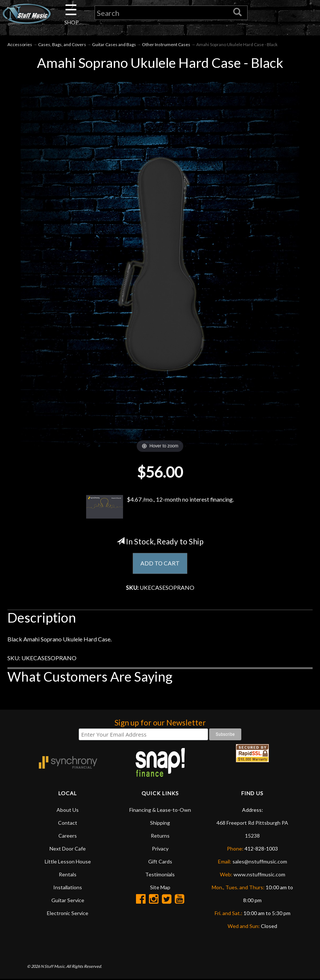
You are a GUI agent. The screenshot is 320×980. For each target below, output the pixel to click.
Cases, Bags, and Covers (62, 45)
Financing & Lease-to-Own (160, 811)
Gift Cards (160, 862)
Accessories (20, 45)
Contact (68, 823)
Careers (68, 836)
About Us (68, 811)
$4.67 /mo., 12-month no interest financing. (160, 507)
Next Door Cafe (68, 849)
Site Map (160, 888)
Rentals (68, 875)
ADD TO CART (160, 564)
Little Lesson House (68, 862)
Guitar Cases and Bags (114, 45)
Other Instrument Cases (166, 45)
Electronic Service (68, 914)
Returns (160, 836)
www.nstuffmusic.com (259, 875)
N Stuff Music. (53, 967)
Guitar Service (68, 901)
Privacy (160, 849)
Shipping (160, 823)
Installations (68, 888)
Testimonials (160, 875)
